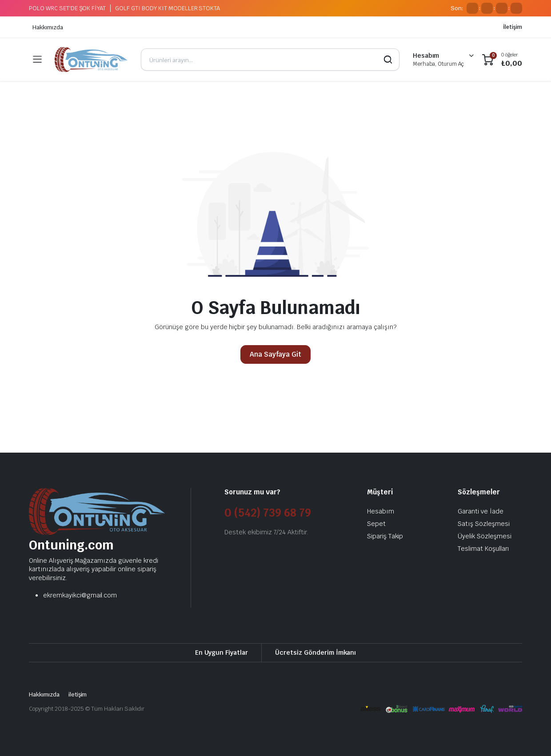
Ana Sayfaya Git (276, 354)
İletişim (513, 27)
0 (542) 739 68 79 (268, 513)
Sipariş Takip (385, 536)
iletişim (78, 694)
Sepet (376, 524)
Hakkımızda (48, 27)
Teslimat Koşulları (483, 549)
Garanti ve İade (481, 511)
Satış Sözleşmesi (484, 524)
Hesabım (381, 511)
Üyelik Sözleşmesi (485, 536)
